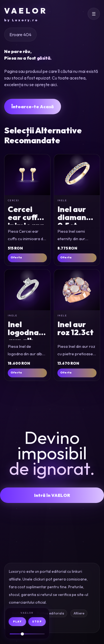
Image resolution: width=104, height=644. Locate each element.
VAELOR (26, 14)
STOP (37, 622)
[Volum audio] (27, 634)
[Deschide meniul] (94, 14)
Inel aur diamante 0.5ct (76, 217)
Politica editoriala (50, 613)
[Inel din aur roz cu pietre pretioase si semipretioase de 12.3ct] (77, 290)
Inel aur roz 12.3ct (75, 328)
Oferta (16, 257)
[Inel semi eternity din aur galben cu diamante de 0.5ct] (77, 175)
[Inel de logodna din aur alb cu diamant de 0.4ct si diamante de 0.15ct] (27, 290)
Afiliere (79, 613)
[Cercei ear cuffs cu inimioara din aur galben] (27, 175)
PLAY (17, 622)
